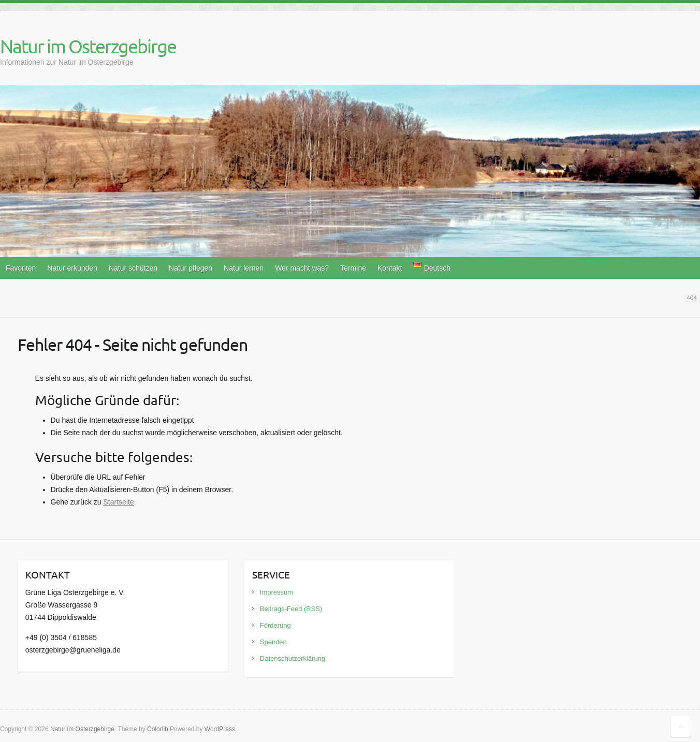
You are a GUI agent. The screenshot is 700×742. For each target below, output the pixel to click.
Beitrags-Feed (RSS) (291, 609)
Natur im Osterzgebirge (88, 46)
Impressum (276, 592)
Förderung (275, 625)
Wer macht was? (302, 268)
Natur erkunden (72, 268)
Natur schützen (133, 268)
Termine (353, 268)
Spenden (273, 642)
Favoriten (21, 268)
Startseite (119, 502)
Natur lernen (244, 268)
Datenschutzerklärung (293, 658)
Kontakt (390, 268)
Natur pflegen (191, 268)
